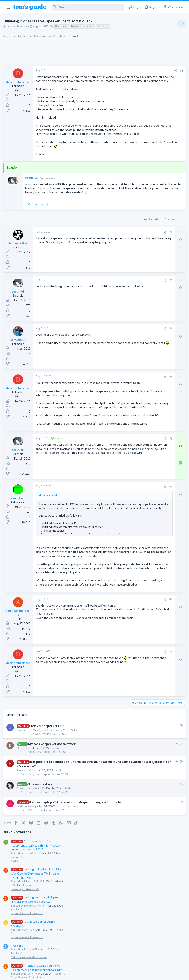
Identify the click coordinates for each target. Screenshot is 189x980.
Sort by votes (107, 251)
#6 (104, 496)
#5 (104, 409)
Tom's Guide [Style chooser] (155, 957)
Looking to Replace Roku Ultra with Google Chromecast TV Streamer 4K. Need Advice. (156, 109)
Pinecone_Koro (27, 852)
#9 (104, 733)
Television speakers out (48, 807)
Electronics (62, 26)
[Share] (108, 71)
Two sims (136, 181)
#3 (104, 313)
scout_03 (32, 202)
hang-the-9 (36, 833)
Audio (56, 829)
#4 (104, 361)
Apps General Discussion (145, 213)
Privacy (105, 974)
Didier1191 (25, 829)
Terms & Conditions (134, 974)
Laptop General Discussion (146, 149)
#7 (104, 544)
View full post (37, 237)
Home (91, 26)
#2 (104, 264)
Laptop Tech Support (71, 892)
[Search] (88, 7)
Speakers (104, 26)
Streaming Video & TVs (65, 811)
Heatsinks (78, 26)
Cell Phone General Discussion (148, 193)
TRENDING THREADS (137, 68)
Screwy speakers (41, 866)
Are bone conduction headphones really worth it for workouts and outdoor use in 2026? (156, 81)
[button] (8, 7)
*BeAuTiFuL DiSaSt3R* (31, 870)
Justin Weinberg (28, 892)
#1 (114, 71)
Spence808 (25, 811)
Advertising (50, 974)
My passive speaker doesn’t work (53, 825)
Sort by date (84, 251)
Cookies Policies (79, 974)
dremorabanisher (18, 26)
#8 (104, 681)
